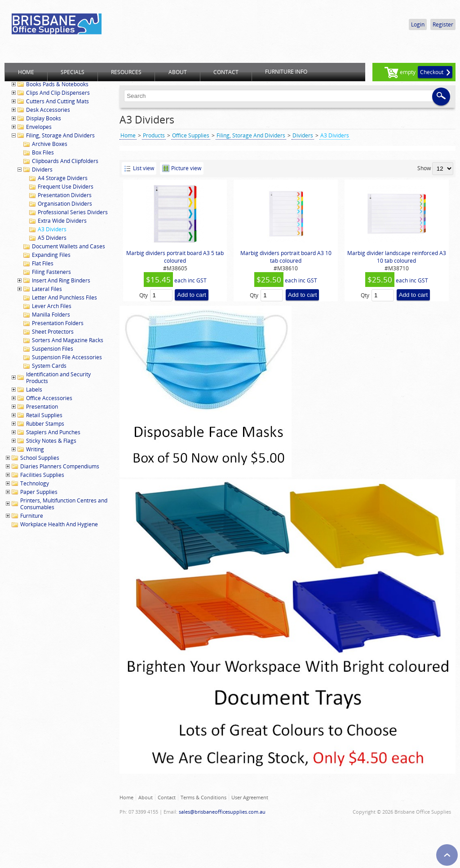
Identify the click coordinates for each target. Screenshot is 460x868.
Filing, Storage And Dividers (60, 135)
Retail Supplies (44, 415)
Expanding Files (51, 255)
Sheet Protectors (53, 332)
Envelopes (39, 127)
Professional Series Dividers (73, 212)
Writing (35, 449)
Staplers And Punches (53, 432)
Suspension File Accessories (67, 357)
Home (128, 135)
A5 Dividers (52, 238)
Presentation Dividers (65, 195)
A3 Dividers (52, 229)
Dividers (42, 170)
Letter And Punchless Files (64, 297)
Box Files (43, 152)
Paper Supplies (39, 492)
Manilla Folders (51, 315)
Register (443, 24)
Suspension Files (53, 349)
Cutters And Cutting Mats (57, 101)
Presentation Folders (58, 323)
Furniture (32, 516)
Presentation (42, 407)
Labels (34, 390)
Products (154, 135)
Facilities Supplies (42, 475)
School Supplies (40, 458)
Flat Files (43, 263)
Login (418, 24)
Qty (144, 295)
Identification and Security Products (58, 378)
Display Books (44, 118)
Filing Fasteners (51, 272)
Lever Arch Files (52, 306)
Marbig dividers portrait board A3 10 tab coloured (286, 257)
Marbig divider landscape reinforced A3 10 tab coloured (397, 257)
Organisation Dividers (65, 204)
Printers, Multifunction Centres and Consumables (64, 504)
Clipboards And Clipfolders (65, 161)
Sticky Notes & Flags (51, 441)
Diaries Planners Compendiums (60, 466)
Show (424, 168)
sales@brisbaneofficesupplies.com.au (222, 812)
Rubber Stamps (45, 424)
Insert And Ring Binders (61, 280)
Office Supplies (191, 135)
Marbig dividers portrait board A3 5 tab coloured (175, 257)
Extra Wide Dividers (62, 221)
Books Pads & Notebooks (57, 84)
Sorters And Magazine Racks (68, 340)
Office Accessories (49, 398)
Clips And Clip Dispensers (58, 93)
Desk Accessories (48, 110)
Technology (35, 483)
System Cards (49, 366)
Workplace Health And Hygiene (59, 524)
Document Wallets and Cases (69, 246)
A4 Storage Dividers (63, 178)
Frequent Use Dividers (66, 187)
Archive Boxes (50, 144)
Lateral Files (47, 289)
